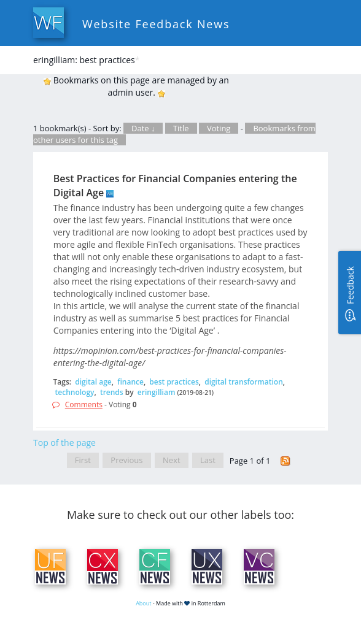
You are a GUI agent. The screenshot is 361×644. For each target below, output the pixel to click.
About (143, 603)
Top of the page (64, 443)
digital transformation (244, 382)
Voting (219, 128)
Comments (84, 404)
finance (130, 382)
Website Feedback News (156, 24)
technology (75, 392)
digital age (93, 382)
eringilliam (157, 392)
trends (112, 392)
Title (181, 128)
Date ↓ (143, 128)
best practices (174, 382)
